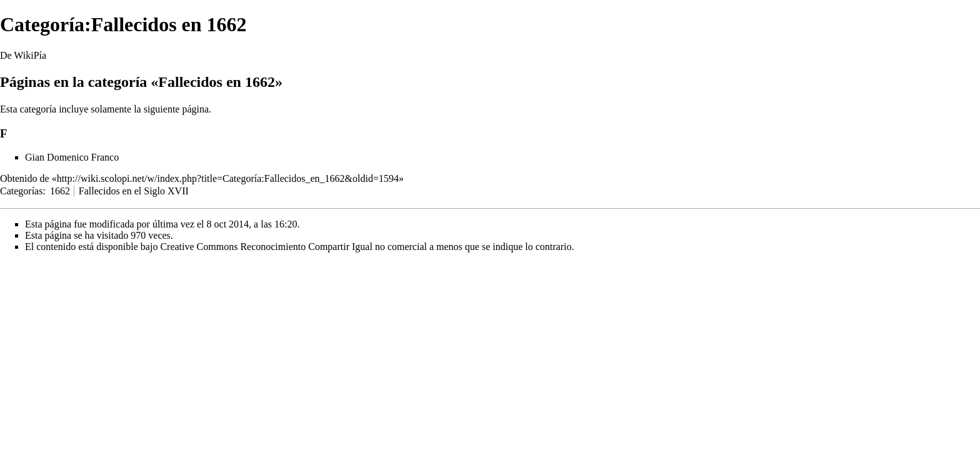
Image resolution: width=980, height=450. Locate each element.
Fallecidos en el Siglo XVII (134, 191)
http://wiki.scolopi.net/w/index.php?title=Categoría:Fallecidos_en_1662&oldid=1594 (228, 178)
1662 (60, 191)
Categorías (21, 191)
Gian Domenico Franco (72, 157)
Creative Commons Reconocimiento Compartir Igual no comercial (293, 247)
